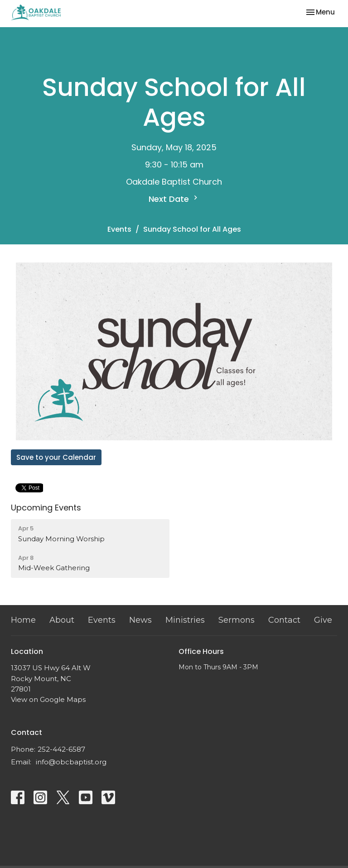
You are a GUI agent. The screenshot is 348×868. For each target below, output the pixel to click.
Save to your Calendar (56, 457)
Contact (284, 620)
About (62, 620)
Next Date (174, 199)
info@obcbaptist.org (71, 762)
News (140, 620)
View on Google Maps (48, 699)
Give (323, 620)
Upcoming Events (46, 508)
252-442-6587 (61, 749)
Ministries (185, 620)
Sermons (237, 620)
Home (23, 620)
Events (119, 229)
